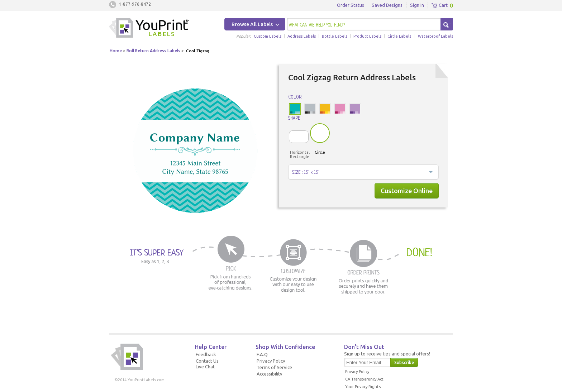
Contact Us (207, 361)
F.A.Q (262, 354)
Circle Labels (399, 36)
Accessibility (269, 374)
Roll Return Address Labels (153, 51)
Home (116, 51)
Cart (440, 5)
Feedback (206, 354)
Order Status (351, 5)
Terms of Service (274, 367)
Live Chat (205, 367)
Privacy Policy (271, 361)
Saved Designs (387, 5)
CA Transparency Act (364, 379)
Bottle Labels (335, 36)
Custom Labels (268, 36)
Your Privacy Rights (363, 387)
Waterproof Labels (435, 36)
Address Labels (302, 36)
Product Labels (367, 36)
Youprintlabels (149, 29)
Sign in (417, 5)
